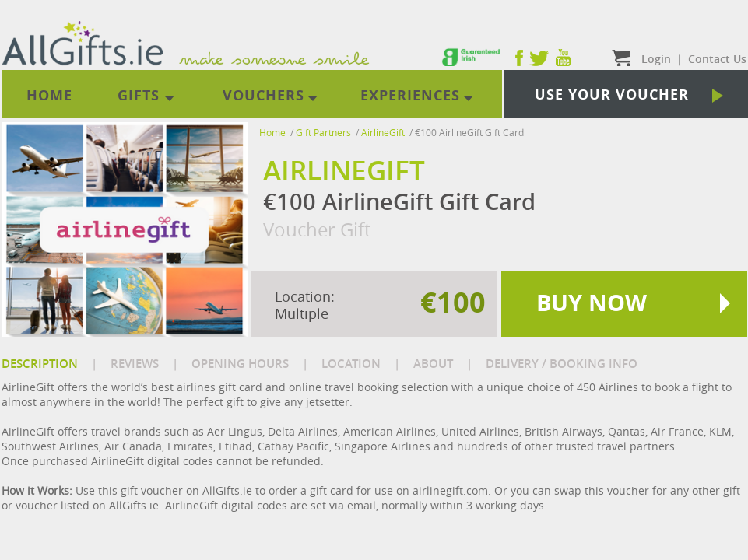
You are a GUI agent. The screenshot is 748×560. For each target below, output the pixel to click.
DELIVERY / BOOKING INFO (562, 364)
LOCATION (351, 364)
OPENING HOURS (240, 364)
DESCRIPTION (40, 364)
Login (656, 59)
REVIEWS (135, 364)
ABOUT (433, 364)
